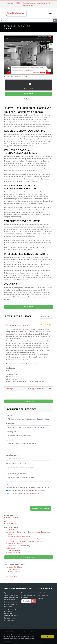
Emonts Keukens (14, 572)
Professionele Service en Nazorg (19, 546)
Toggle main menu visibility (51, 13)
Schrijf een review (14, 553)
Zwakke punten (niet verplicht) (16, 474)
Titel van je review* (13, 432)
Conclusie (11, 548)
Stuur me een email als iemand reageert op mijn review (27, 490)
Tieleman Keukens (29, 3)
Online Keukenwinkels (20, 26)
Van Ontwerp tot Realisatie (17, 544)
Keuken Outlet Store (15, 567)
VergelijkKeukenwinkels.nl (16, 13)
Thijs (33, 389)
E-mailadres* (11, 424)
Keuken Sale (12, 576)
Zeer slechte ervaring (17, 325)
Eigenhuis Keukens (15, 569)
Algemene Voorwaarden (31, 494)
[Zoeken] (55, 20)
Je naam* (10, 415)
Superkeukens (42, 3)
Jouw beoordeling (12, 455)
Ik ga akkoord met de (23, 494)
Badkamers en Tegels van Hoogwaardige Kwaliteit (25, 541)
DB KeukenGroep (44, 596)
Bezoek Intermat (28, 557)
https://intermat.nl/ (10, 524)
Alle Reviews (46, 317)
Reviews (14, 550)
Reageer (10, 389)
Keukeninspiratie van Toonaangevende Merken (24, 539)
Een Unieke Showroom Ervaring (19, 537)
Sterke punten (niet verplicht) (16, 463)
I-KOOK (18, 3)
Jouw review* (11, 440)
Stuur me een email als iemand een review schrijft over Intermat (28, 487)
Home (7, 26)
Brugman (10, 3)
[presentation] (21, 501)
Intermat (11, 530)
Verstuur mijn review (40, 508)
